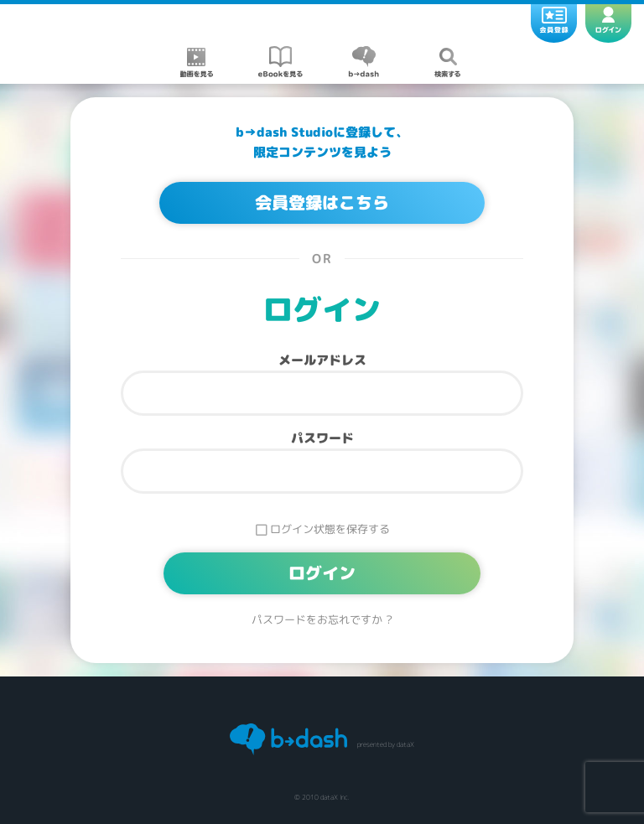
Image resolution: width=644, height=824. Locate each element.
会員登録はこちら (322, 203)
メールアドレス (322, 360)
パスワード (322, 438)
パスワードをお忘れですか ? (322, 620)
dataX (405, 744)
